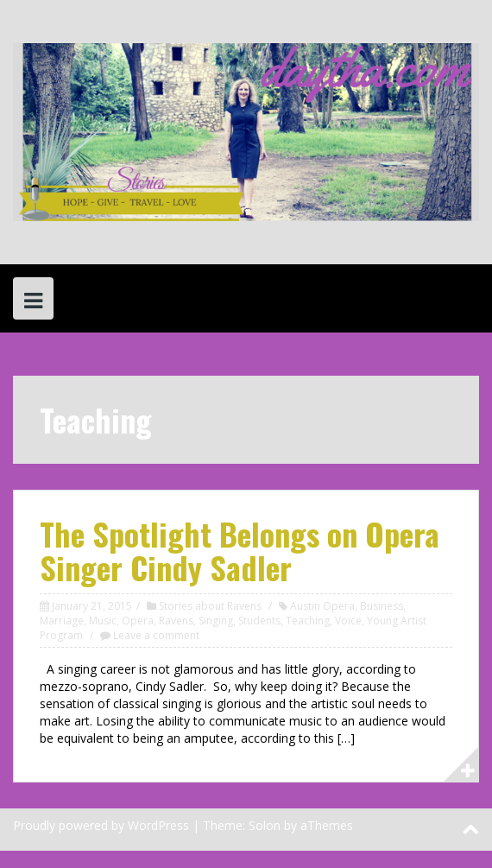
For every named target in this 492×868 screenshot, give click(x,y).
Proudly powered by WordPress (101, 825)
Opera (138, 621)
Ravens (176, 621)
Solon (265, 825)
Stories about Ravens (210, 606)
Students (259, 621)
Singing (216, 621)
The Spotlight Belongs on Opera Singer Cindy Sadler (240, 551)
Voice (348, 621)
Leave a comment (156, 635)
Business (382, 606)
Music (103, 621)
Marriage (62, 621)
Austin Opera (322, 606)
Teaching (308, 621)
